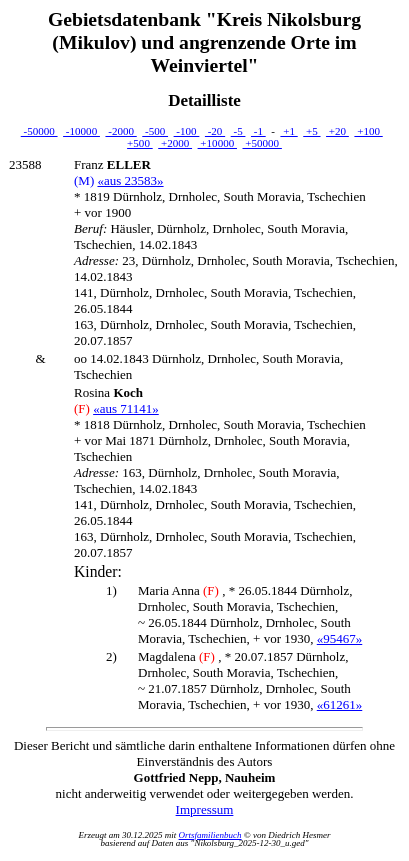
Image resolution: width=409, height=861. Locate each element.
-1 (258, 131)
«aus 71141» (126, 408)
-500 (155, 131)
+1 (288, 131)
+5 (311, 131)
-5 (238, 131)
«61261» (340, 704)
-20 (215, 131)
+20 (337, 131)
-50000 (39, 131)
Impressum (205, 809)
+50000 (262, 143)
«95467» (340, 638)
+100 (368, 131)
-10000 (81, 131)
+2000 (175, 143)
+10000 (217, 143)
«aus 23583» (130, 180)
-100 (187, 131)
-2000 (120, 131)
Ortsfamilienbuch (210, 835)
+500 (140, 143)
